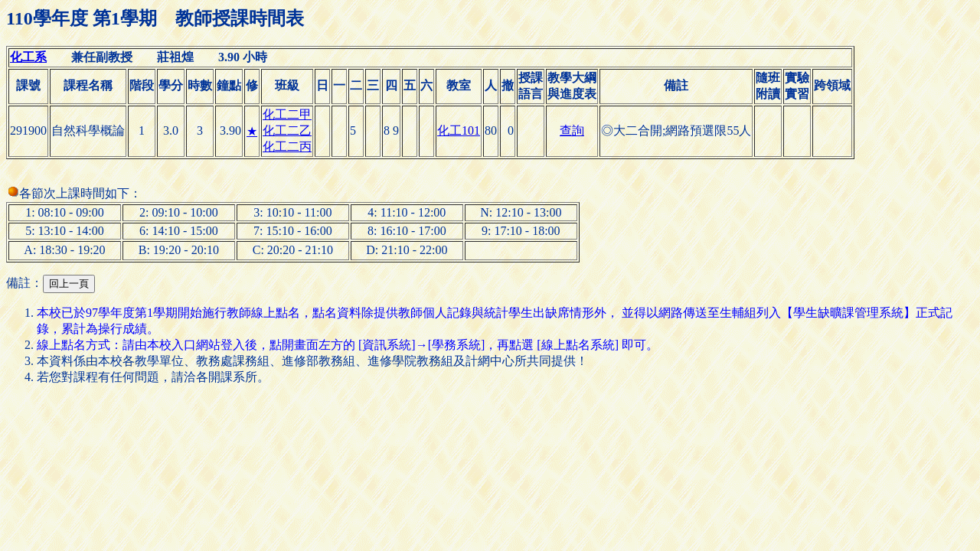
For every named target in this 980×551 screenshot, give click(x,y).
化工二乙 (287, 130)
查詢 (572, 130)
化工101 (459, 130)
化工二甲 (287, 114)
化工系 (28, 57)
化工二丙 (287, 147)
